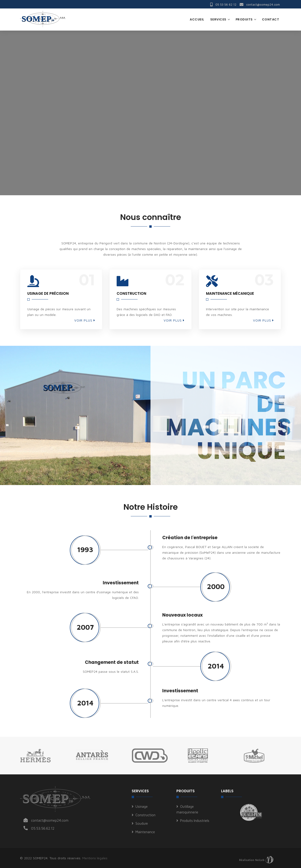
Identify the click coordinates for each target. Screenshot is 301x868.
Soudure (142, 823)
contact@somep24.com (260, 4)
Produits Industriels (195, 821)
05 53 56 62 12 (223, 4)
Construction (145, 815)
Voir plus (85, 320)
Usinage (142, 806)
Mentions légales (95, 858)
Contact (271, 19)
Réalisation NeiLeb (252, 860)
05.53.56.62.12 (43, 828)
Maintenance (145, 832)
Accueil (197, 19)
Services (218, 19)
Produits (244, 19)
